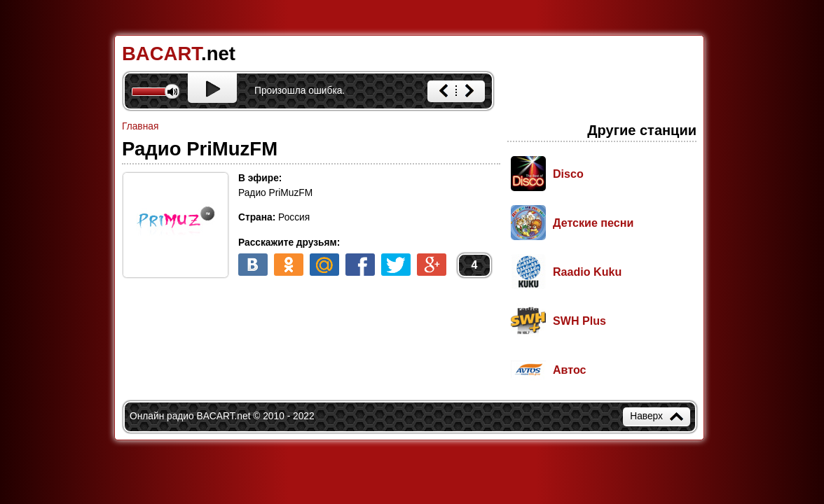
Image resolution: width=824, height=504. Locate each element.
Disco (568, 174)
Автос (570, 370)
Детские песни (593, 223)
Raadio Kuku (587, 272)
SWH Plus (579, 321)
